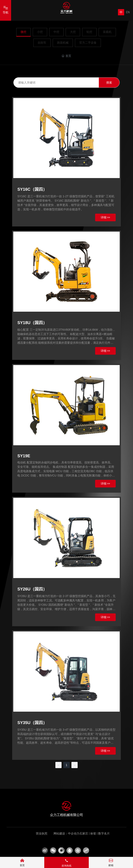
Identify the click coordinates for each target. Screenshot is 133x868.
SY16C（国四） (32, 189)
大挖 (73, 32)
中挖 (56, 32)
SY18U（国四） (32, 323)
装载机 (107, 32)
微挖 (23, 32)
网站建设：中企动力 (66, 833)
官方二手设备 (88, 43)
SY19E (24, 456)
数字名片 (104, 833)
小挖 (40, 32)
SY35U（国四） (32, 723)
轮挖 (89, 32)
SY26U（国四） (32, 589)
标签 (93, 833)
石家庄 (84, 833)
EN (128, 12)
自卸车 (42, 43)
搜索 (109, 83)
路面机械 (63, 43)
